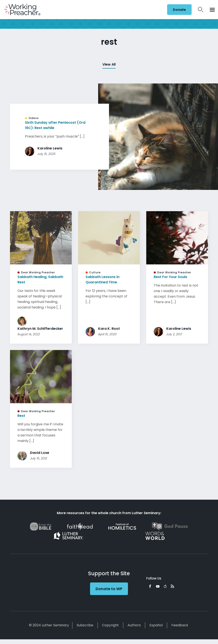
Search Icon (201, 10)
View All (109, 64)
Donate (179, 10)
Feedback (180, 625)
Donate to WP (109, 589)
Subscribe (85, 625)
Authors (134, 625)
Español (156, 625)
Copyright (110, 625)
